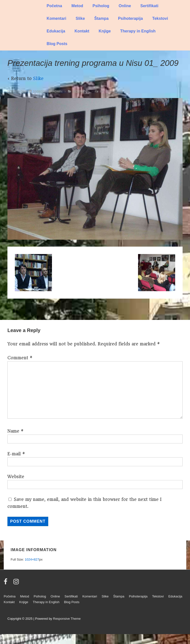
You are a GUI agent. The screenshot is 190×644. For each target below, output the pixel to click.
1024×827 (32, 559)
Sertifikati (149, 6)
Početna (54, 6)
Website (16, 477)
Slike (80, 18)
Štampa (101, 18)
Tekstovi (160, 18)
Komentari (57, 18)
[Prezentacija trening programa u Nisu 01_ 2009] (40, 92)
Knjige (105, 31)
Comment (20, 358)
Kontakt (82, 31)
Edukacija (56, 31)
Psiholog (101, 6)
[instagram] (17, 583)
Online (125, 6)
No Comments (111, 92)
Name (13, 431)
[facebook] (7, 583)
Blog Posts (57, 44)
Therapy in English (138, 31)
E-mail (14, 454)
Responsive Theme (67, 619)
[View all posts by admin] (56, 92)
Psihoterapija (130, 18)
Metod (77, 6)
